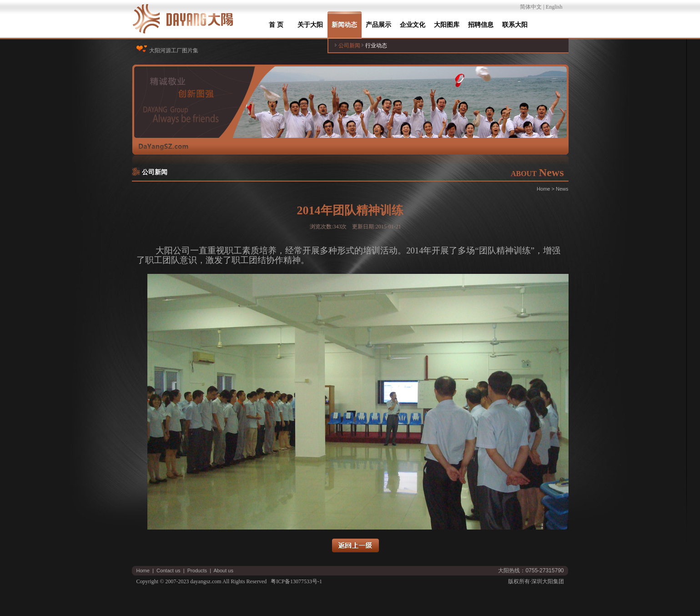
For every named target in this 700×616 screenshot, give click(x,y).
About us (224, 571)
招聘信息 (481, 25)
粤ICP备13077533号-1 (296, 581)
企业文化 (413, 25)
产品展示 (378, 25)
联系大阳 (515, 25)
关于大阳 (310, 25)
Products (197, 571)
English (554, 7)
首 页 (276, 25)
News (562, 189)
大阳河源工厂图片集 (174, 50)
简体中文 (531, 7)
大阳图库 (447, 25)
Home (543, 189)
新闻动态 (344, 25)
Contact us (169, 571)
